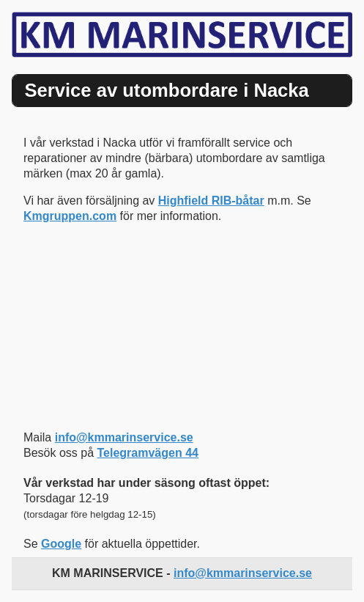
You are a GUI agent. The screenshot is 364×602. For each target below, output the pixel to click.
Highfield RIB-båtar (211, 201)
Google (61, 544)
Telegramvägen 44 (148, 453)
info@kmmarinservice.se (124, 437)
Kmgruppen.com (70, 216)
